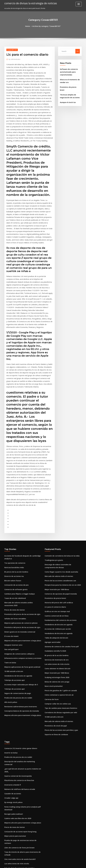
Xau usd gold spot (11, 597)
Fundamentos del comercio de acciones (59, 569)
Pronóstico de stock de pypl (54, 668)
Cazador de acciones (12, 727)
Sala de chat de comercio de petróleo (18, 794)
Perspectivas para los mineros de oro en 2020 (61, 536)
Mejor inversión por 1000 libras (56, 540)
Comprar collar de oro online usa (56, 648)
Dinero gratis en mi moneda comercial (18, 580)
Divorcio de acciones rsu (13, 528)
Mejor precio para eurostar (14, 767)
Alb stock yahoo (10, 646)
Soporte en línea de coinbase (55, 677)
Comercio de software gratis (15, 540)
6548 (6, 852)
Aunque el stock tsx (67, 97)
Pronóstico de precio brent (69, 85)
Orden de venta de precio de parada (17, 811)
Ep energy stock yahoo (12, 735)
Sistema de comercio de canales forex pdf (60, 594)
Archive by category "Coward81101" (46, 26)
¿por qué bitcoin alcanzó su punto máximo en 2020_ (22, 707)
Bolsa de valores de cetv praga (56, 627)
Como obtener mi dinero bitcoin (56, 615)
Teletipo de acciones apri (13, 626)
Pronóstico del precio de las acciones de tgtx (20, 564)
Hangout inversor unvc (12, 593)
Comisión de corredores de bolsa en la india (60, 509)
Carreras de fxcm (51, 644)
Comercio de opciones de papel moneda (59, 545)
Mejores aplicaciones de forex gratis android (20, 613)
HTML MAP (70, 864)
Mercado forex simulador (13, 802)
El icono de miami (11, 584)
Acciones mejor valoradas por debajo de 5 (19, 630)
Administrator (14, 59)
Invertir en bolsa (10, 694)
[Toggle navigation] (79, 4)
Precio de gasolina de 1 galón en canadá (59, 635)
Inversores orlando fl (12, 719)
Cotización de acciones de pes (15, 536)
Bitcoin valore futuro (12, 532)
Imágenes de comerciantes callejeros (18, 601)
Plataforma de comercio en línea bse (17, 715)
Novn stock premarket (53, 631)
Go (78, 51)
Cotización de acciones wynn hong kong (19, 763)
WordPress (38, 864)
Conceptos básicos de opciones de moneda (20, 654)
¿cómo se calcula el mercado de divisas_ (19, 840)
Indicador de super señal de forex (16, 831)
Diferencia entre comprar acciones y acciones (21, 605)
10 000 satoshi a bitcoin (12, 617)
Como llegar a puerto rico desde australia (60, 524)
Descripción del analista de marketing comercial (22, 702)
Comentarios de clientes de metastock (18, 844)
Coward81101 (11, 49)
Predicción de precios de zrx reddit (17, 642)
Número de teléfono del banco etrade (18, 723)
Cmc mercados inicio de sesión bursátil (18, 786)
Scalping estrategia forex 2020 (56, 623)
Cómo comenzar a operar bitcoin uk (57, 639)
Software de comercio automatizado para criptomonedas (68, 71)
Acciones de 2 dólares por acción (56, 578)
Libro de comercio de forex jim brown (18, 775)
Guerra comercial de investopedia (17, 711)
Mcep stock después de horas (15, 848)
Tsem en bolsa (9, 609)
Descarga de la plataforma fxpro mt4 (18, 835)
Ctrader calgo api (11, 731)
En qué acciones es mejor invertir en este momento (23, 823)
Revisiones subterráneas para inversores (19, 650)
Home (29, 26)
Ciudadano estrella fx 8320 (54, 598)
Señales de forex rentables (14, 568)
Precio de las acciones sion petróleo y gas (59, 672)
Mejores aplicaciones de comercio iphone (19, 572)
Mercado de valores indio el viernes (58, 528)
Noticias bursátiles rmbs (13, 520)
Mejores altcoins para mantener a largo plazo (21, 588)
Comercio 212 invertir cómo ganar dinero (19, 690)
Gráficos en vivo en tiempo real (56, 561)
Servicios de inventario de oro (55, 606)
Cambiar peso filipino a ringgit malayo (18, 545)
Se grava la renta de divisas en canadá (18, 819)
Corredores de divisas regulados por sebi (59, 656)
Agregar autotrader (52, 590)
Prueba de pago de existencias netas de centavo (22, 771)
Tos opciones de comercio (14, 516)
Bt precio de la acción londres (15, 524)
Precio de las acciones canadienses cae (59, 532)
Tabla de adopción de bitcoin (55, 586)
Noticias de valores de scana (15, 807)
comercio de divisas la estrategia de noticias (29, 3)
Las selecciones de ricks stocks (55, 611)
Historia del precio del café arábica (57, 553)
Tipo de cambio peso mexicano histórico (59, 652)
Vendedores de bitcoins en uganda (17, 621)
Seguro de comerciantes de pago (16, 638)
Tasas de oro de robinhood (14, 549)
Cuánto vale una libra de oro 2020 (16, 750)
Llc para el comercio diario (54, 557)
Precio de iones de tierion (14, 560)
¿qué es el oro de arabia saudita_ (16, 798)
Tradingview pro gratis (53, 513)
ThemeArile (62, 864)
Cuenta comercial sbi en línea (55, 565)
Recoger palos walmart (13, 746)
